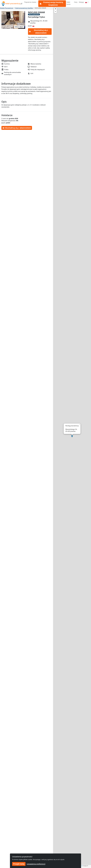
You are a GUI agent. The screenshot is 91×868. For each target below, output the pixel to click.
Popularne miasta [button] (30, 2)
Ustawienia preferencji (36, 864)
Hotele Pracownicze (6, 8)
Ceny (76, 2)
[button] (72, 436)
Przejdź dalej (19, 864)
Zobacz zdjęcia (19, 27)
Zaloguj (81, 2)
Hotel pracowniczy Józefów (24, 8)
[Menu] (87, 2)
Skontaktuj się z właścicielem (39, 31)
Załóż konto (69, 3)
